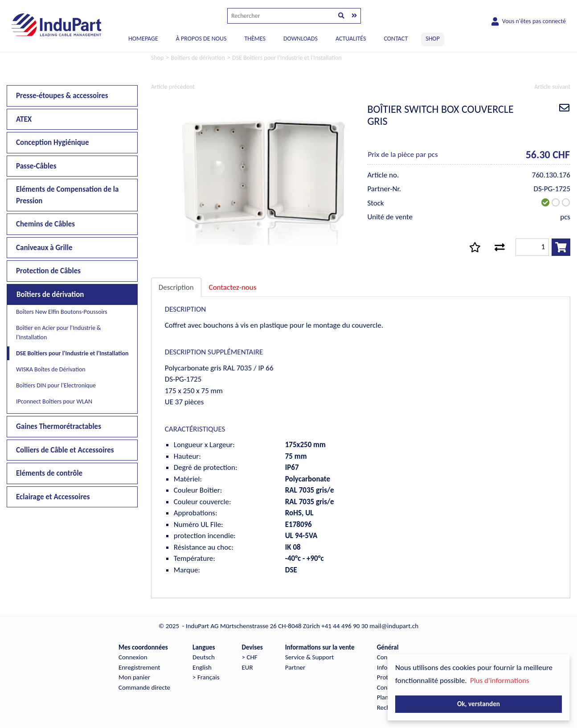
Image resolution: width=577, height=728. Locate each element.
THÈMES (255, 39)
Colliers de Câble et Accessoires (65, 450)
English (202, 667)
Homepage (143, 39)
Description (176, 287)
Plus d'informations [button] (500, 681)
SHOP (433, 39)
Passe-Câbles (36, 166)
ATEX (24, 119)
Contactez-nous (233, 287)
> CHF (250, 657)
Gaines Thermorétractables (59, 426)
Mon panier (134, 677)
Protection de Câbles (48, 271)
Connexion (133, 657)
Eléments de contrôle (49, 473)
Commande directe (144, 687)
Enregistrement (139, 667)
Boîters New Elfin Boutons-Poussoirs (62, 312)
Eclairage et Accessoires (53, 497)
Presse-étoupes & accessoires (62, 96)
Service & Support (309, 657)
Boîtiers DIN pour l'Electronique (56, 385)
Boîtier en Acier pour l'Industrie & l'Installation (59, 333)
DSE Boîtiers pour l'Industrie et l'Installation (72, 353)
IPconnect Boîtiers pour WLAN (54, 401)
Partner (295, 667)
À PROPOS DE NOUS (201, 39)
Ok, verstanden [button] (479, 704)
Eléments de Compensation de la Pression (67, 195)
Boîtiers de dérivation (50, 294)
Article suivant (552, 87)
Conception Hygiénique (53, 142)
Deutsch (204, 657)
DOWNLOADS (301, 39)
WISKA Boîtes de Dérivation (51, 369)
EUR (248, 667)
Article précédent (173, 87)
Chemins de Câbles (45, 224)
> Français (206, 677)
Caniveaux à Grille (44, 248)
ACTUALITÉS (351, 39)
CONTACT (396, 39)
